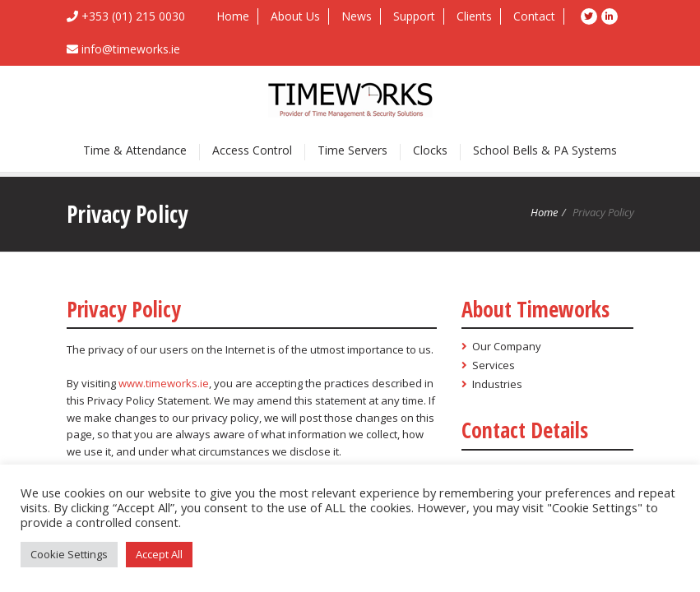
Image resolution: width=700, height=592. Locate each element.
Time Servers (352, 150)
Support (414, 16)
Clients (474, 16)
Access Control (252, 150)
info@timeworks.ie (131, 49)
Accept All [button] (159, 554)
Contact (534, 16)
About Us (295, 16)
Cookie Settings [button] (69, 554)
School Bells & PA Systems (545, 150)
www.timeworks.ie (164, 383)
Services (494, 365)
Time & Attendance (135, 150)
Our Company (507, 346)
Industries (497, 384)
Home (233, 16)
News (357, 16)
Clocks (430, 150)
